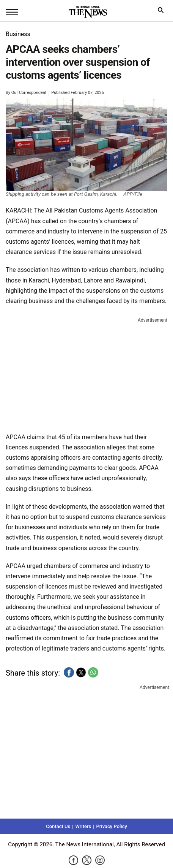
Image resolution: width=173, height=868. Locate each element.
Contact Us (58, 826)
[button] (69, 672)
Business (18, 34)
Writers (83, 826)
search (163, 12)
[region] (86, 373)
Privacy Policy (111, 826)
